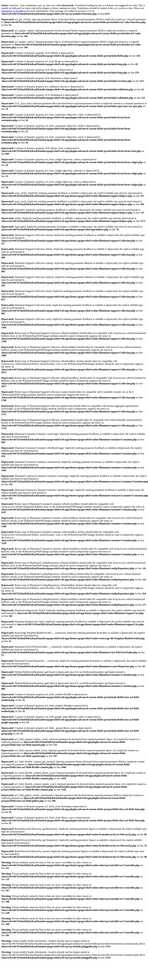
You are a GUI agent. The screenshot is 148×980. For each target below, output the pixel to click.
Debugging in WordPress (14, 11)
